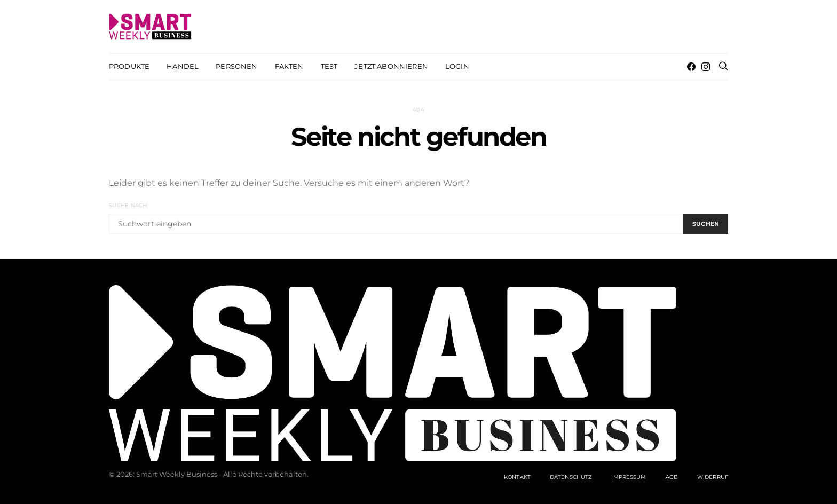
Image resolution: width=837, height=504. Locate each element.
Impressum (629, 477)
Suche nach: (129, 205)
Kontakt (517, 477)
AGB (672, 477)
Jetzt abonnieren (391, 66)
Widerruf (713, 477)
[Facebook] (691, 67)
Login (457, 66)
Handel (183, 66)
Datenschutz (571, 477)
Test (329, 66)
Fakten (289, 66)
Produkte (129, 66)
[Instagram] (706, 67)
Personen (236, 66)
